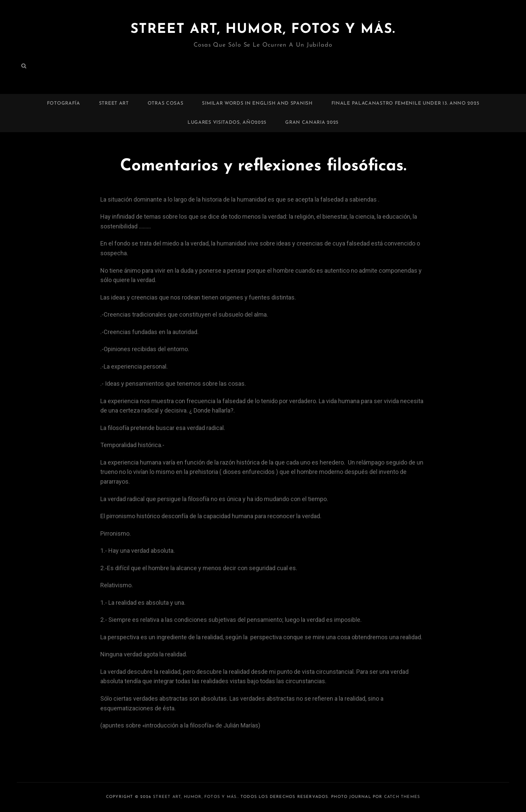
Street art (114, 103)
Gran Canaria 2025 (312, 123)
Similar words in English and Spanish (257, 103)
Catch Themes (402, 797)
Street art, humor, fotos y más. (263, 30)
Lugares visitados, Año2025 (227, 123)
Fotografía (64, 103)
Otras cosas (166, 103)
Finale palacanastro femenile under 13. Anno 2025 (405, 103)
